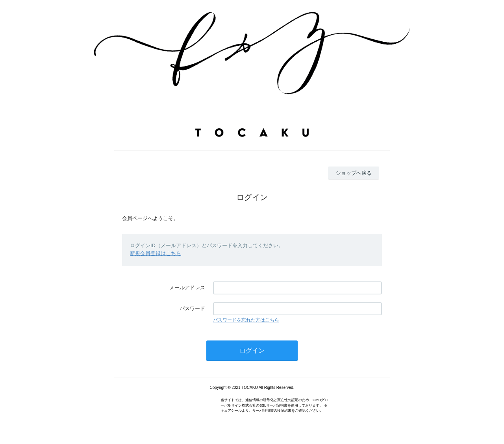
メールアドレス (187, 288)
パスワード (192, 308)
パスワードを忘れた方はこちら (246, 320)
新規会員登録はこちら (156, 253)
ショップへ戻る (354, 173)
